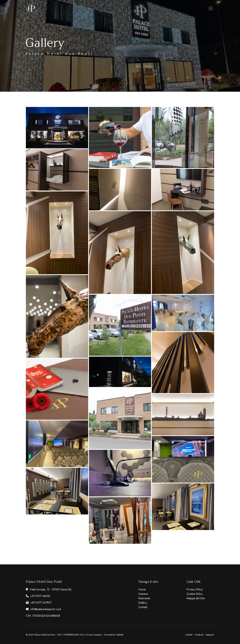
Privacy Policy (195, 589)
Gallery (143, 603)
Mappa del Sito (196, 598)
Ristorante (144, 598)
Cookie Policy (195, 594)
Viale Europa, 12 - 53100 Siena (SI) (49, 589)
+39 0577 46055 (38, 596)
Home (142, 589)
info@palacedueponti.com (43, 609)
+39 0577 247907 (39, 603)
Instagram (210, 635)
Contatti (143, 607)
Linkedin (189, 635)
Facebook (199, 635)
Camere (143, 594)
